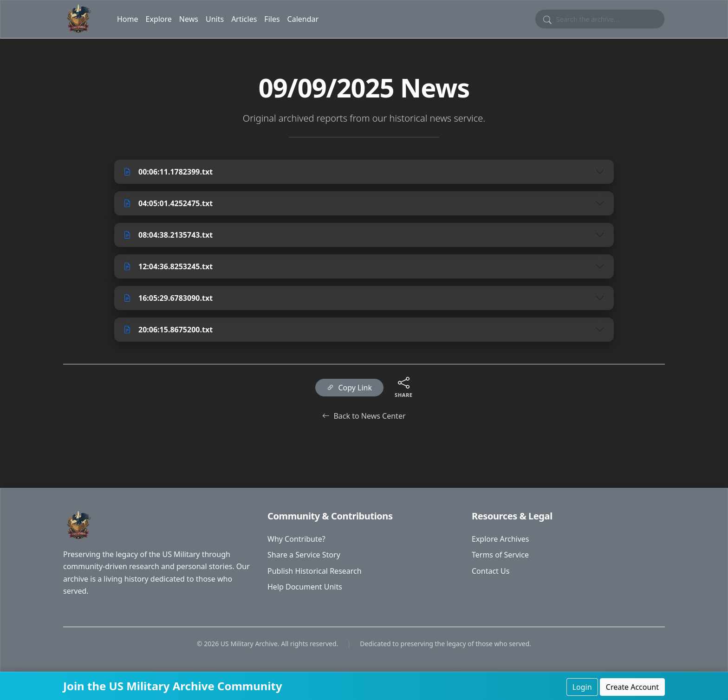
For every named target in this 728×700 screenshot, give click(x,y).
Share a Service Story (304, 555)
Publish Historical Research (315, 571)
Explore (159, 19)
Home (128, 19)
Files (272, 19)
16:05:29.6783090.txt (168, 298)
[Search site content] (600, 19)
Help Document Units (305, 587)
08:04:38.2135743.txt (168, 235)
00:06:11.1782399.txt (168, 172)
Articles (244, 19)
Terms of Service (500, 555)
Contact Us (491, 571)
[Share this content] (404, 382)
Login (582, 687)
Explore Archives (500, 539)
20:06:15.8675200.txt (168, 330)
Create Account (632, 687)
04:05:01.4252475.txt (168, 203)
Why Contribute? (296, 539)
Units (215, 19)
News (189, 19)
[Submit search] (547, 19)
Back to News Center (364, 416)
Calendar (303, 19)
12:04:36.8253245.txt (168, 266)
